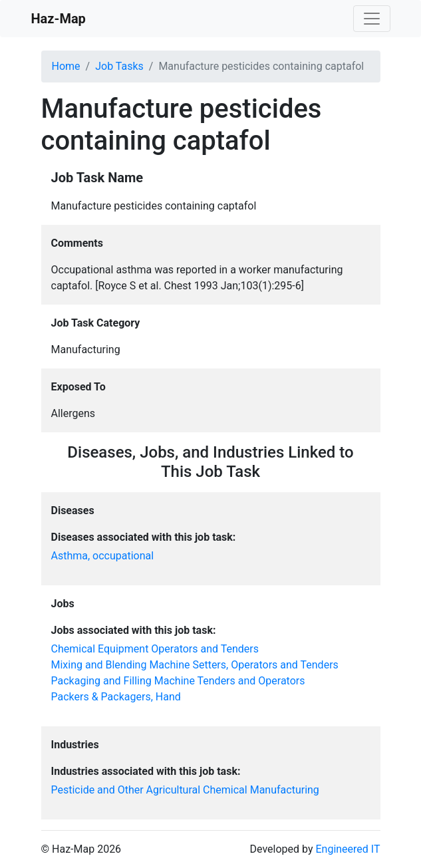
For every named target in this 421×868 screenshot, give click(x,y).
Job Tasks (119, 66)
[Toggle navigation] (372, 19)
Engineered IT (348, 849)
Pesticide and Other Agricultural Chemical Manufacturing (185, 790)
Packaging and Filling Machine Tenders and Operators (178, 681)
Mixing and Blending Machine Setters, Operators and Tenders (195, 665)
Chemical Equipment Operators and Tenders (155, 649)
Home (66, 66)
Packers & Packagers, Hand (116, 697)
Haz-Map (59, 19)
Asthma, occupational (103, 556)
